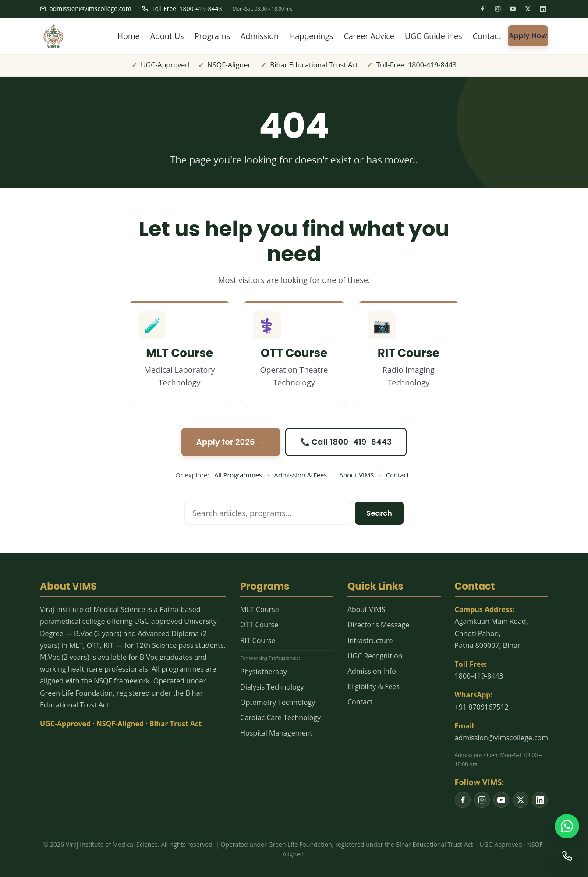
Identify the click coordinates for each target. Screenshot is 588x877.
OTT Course (259, 625)
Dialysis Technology (272, 687)
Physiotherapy (263, 672)
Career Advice (369, 36)
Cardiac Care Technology (280, 718)
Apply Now (528, 36)
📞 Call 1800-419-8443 (346, 442)
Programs (212, 36)
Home (128, 36)
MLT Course (259, 609)
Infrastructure (370, 640)
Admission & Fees (301, 475)
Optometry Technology (278, 702)
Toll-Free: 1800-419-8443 (182, 9)
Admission (260, 36)
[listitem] (482, 9)
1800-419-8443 (479, 676)
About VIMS (356, 475)
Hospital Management (276, 733)
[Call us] (567, 856)
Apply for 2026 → (231, 442)
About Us (167, 36)
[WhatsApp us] (567, 826)
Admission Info (372, 671)
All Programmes (238, 475)
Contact (487, 36)
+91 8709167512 (482, 707)
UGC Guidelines (434, 36)
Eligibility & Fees (374, 686)
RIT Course (258, 640)
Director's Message (378, 625)
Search (379, 513)
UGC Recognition (375, 656)
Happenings (311, 36)
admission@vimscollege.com (86, 9)
